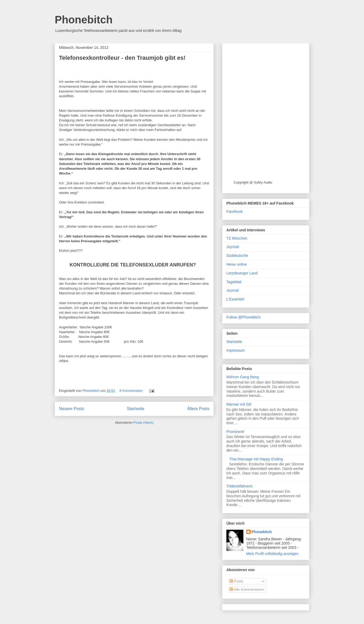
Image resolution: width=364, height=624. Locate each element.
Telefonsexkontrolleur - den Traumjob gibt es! (122, 58)
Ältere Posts (198, 409)
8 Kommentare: (132, 391)
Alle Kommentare (246, 589)
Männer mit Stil (239, 404)
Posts (236, 581)
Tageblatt (234, 282)
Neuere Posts (71, 409)
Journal (232, 290)
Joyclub (233, 247)
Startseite (136, 409)
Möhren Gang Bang (243, 377)
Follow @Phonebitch (244, 317)
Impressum (236, 350)
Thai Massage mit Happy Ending (256, 459)
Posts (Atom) (144, 423)
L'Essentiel (235, 299)
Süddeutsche (237, 256)
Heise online (237, 264)
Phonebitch (84, 20)
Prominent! (235, 432)
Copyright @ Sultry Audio (253, 182)
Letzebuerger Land (242, 273)
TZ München (237, 238)
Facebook (234, 211)
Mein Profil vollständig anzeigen (272, 554)
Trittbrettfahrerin (240, 486)
